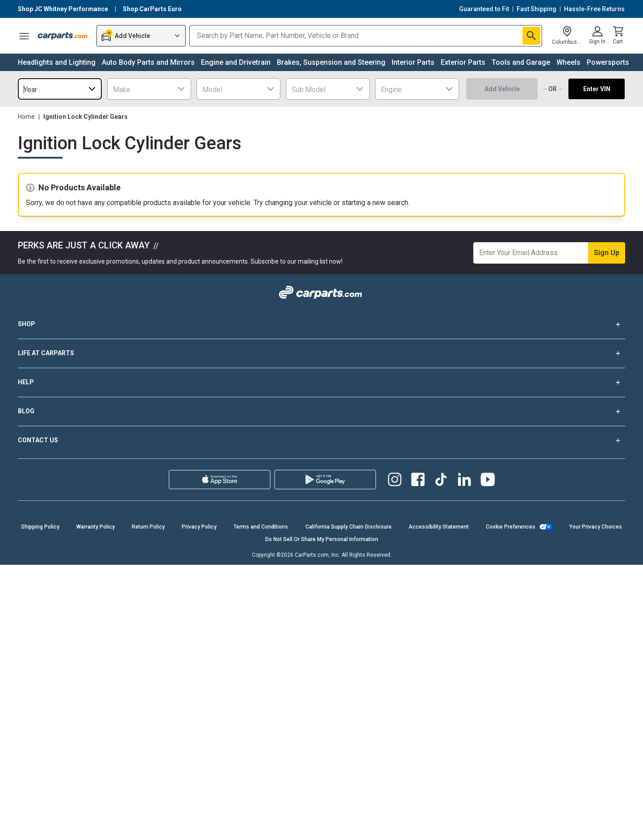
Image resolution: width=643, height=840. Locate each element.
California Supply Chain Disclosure (349, 527)
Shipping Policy (40, 527)
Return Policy (148, 527)
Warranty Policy (96, 527)
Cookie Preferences (511, 527)
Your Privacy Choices (596, 527)
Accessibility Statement (439, 527)
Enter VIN (597, 89)
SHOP (321, 324)
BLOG (321, 412)
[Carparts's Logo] (63, 36)
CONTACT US (321, 441)
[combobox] (60, 89)
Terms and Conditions (261, 527)
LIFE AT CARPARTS (321, 353)
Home (26, 117)
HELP (321, 382)
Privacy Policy (199, 527)
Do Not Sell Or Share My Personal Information (322, 539)
